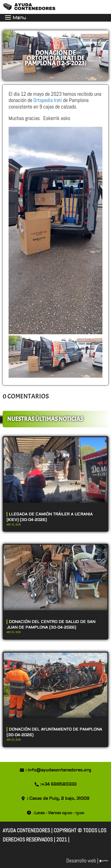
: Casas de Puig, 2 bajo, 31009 (58, 799)
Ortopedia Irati (47, 100)
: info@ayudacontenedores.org (58, 770)
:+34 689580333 (58, 784)
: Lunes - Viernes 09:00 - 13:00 (58, 813)
